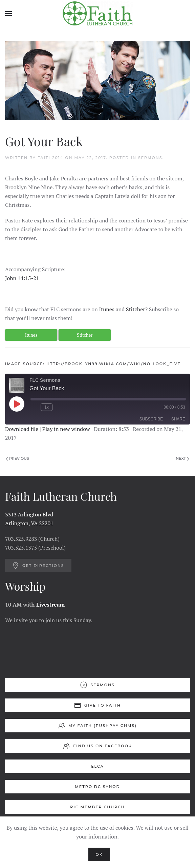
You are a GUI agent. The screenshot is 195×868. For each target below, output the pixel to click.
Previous (17, 458)
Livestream (50, 605)
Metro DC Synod (97, 787)
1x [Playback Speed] (47, 407)
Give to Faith (97, 705)
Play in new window (66, 429)
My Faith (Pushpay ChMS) (97, 726)
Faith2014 (51, 158)
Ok (99, 854)
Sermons (150, 158)
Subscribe (151, 419)
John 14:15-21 (22, 278)
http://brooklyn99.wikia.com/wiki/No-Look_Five (114, 364)
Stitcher (135, 309)
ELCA (97, 766)
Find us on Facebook (97, 746)
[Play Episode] (17, 404)
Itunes (107, 309)
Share (178, 419)
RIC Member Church (97, 807)
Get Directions (38, 566)
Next (182, 458)
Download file (22, 429)
